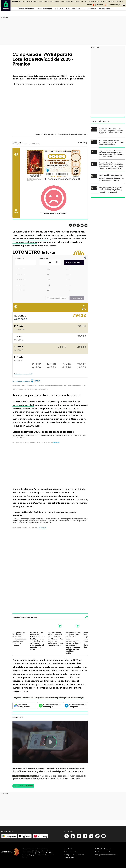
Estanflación (119, 1)
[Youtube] (103, 838)
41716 (67, 368)
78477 (62, 347)
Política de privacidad (103, 849)
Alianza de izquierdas (52, 1)
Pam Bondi (110, 1)
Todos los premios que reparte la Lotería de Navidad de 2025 (45, 84)
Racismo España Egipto (67, 1)
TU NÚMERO (20, 259)
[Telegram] (85, 838)
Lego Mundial (102, 1)
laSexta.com (17, 142)
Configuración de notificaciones (106, 855)
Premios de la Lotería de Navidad (72, 9)
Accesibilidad (69, 858)
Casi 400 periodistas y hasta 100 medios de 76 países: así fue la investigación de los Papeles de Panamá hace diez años (111, 190)
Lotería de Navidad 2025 (46, 9)
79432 (79, 316)
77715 (67, 364)
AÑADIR (74, 263)
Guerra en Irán (23, 1)
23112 (36, 364)
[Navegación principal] (124, 5)
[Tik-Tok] (97, 838)
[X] (67, 838)
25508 (82, 347)
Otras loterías (105, 9)
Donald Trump (92, 1)
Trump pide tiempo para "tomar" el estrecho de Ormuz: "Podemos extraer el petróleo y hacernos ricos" (111, 131)
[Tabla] (50, 457)
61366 (36, 368)
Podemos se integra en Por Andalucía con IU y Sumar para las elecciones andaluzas (112, 142)
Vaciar (57, 298)
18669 (82, 368)
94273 (51, 368)
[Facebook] (73, 838)
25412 (82, 364)
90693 (82, 337)
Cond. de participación (103, 852)
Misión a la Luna (81, 1)
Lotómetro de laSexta (25, 242)
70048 (82, 326)
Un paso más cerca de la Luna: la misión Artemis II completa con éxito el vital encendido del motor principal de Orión (112, 153)
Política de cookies (71, 852)
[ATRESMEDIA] (10, 853)
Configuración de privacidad (74, 855)
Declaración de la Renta (36, 1)
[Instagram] (91, 838)
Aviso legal (68, 849)
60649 (51, 364)
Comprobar (77, 298)
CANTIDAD (44, 259)
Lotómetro (92, 9)
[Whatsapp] (79, 838)
